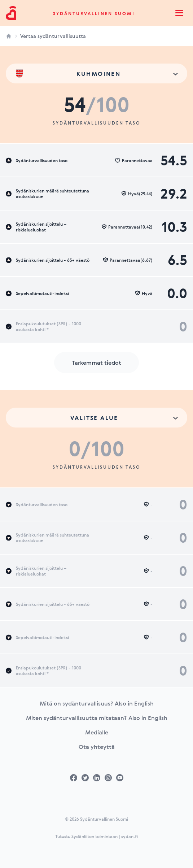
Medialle (97, 732)
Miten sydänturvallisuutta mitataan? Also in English (97, 718)
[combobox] (96, 73)
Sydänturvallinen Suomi (94, 13)
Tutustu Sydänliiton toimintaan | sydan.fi (96, 836)
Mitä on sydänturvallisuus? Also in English (97, 703)
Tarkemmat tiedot (96, 363)
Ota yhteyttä (97, 747)
